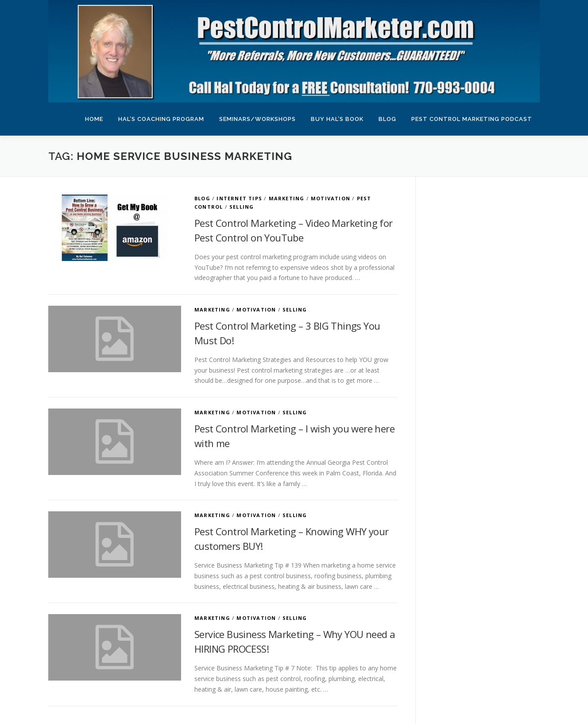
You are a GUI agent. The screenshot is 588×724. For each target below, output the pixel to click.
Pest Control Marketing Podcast (472, 119)
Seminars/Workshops (257, 119)
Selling (242, 207)
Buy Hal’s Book (337, 119)
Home (94, 119)
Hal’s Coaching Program (161, 119)
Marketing (287, 198)
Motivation (331, 198)
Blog (387, 119)
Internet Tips (239, 198)
